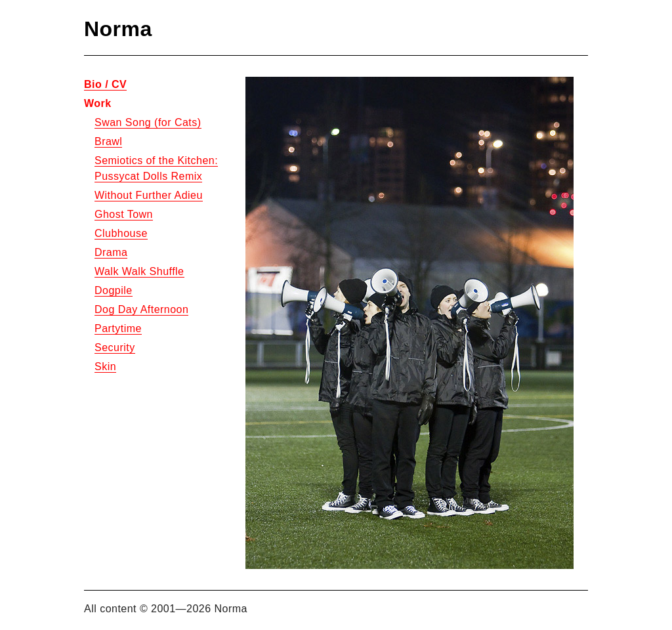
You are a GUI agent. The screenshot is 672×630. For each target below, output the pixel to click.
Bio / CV (105, 84)
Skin (105, 367)
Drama (111, 252)
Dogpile (114, 290)
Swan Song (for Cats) (148, 122)
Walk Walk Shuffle (139, 271)
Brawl (108, 141)
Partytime (118, 328)
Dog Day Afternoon (141, 309)
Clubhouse (121, 233)
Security (115, 347)
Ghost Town (124, 214)
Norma (118, 29)
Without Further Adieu (149, 195)
